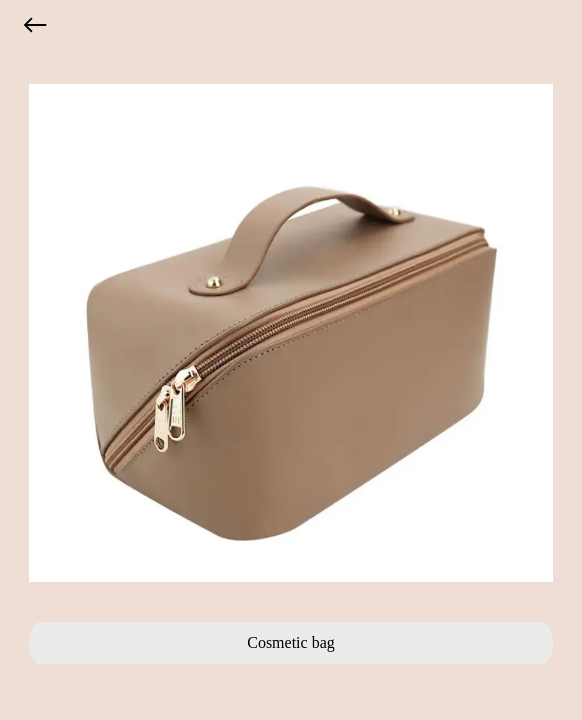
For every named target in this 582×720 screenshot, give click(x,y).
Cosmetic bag (291, 642)
